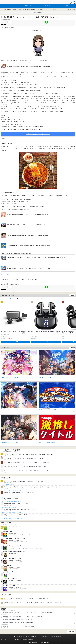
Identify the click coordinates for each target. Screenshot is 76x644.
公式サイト (11, 93)
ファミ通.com (51, 636)
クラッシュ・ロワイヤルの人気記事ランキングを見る (12, 502)
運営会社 (28, 636)
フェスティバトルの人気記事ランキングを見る (10, 496)
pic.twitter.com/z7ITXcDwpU (37, 206)
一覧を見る (72, 295)
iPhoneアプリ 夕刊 (44, 9)
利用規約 (23, 636)
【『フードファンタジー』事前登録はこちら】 (38, 134)
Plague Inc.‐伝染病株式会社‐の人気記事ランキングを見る (12, 518)
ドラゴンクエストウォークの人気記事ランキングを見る (12, 490)
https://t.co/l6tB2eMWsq (19, 206)
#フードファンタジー (10, 84)
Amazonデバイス (29, 299)
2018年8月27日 (38, 90)
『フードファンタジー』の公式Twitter (29, 77)
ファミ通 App (6, 2)
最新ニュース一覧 (24, 9)
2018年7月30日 (38, 130)
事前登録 (34, 12)
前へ (8, 274)
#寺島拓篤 (22, 87)
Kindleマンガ (20, 299)
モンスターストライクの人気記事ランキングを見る (11, 513)
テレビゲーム (39, 299)
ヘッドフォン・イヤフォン (8, 299)
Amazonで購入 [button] (15, 342)
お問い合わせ (17, 636)
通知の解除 (45, 636)
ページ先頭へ (72, 632)
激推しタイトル (41, 12)
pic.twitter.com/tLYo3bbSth (36, 127)
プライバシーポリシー (36, 636)
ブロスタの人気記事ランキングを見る (9, 507)
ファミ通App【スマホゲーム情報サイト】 (10, 9)
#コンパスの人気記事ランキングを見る (9, 485)
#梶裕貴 (36, 87)
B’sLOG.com (59, 636)
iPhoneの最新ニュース (34, 9)
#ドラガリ (27, 206)
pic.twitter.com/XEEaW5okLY (59, 87)
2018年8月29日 (25, 209)
